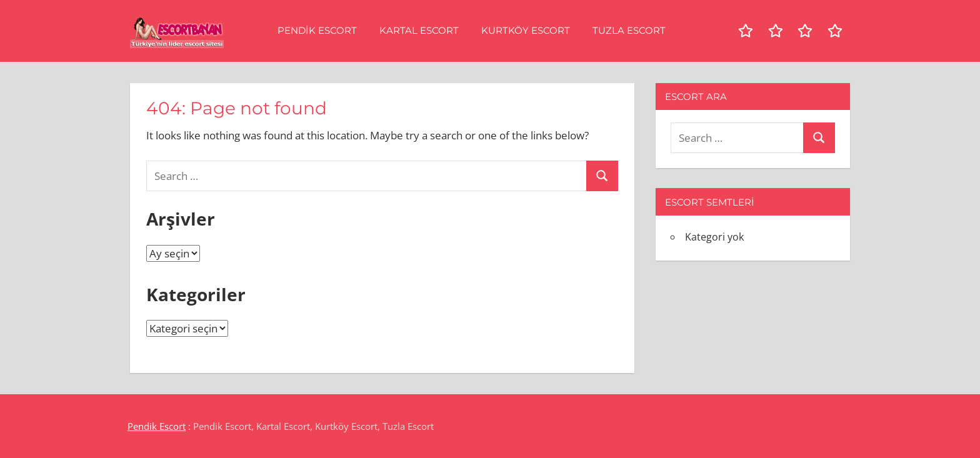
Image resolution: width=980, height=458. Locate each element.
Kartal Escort (419, 30)
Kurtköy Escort (526, 30)
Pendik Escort (317, 30)
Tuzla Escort (629, 30)
